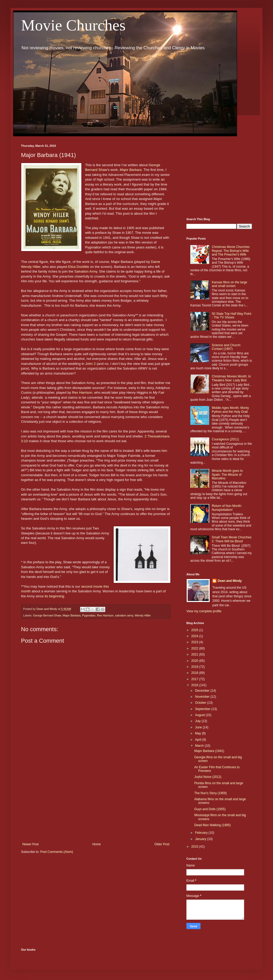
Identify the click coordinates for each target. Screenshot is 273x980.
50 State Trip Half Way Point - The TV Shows (232, 316)
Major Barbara (131, 170)
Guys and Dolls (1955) (210, 809)
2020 (195, 661)
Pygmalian (89, 615)
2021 (195, 654)
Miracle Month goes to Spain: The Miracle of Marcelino (227, 475)
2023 (195, 642)
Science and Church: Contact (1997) (226, 347)
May (198, 733)
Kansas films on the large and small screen (230, 284)
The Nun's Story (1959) (211, 793)
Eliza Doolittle (78, 267)
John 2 (91, 364)
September (203, 709)
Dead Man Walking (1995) (212, 825)
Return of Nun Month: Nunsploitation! (227, 508)
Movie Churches (73, 25)
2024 (195, 636)
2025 (195, 630)
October (201, 703)
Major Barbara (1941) (209, 751)
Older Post (162, 844)
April (199, 740)
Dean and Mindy (230, 581)
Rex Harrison (82, 392)
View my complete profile (204, 611)
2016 (195, 685)
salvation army (124, 615)
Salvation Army (86, 271)
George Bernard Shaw (47, 615)
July (198, 721)
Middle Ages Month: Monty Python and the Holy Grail (230, 410)
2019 (195, 667)
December (203, 691)
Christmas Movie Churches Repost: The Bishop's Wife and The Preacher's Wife (231, 251)
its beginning (54, 596)
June (199, 727)
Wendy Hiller (143, 615)
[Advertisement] (96, 799)
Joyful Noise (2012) (208, 777)
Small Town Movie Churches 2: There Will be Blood (232, 539)
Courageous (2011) (225, 439)
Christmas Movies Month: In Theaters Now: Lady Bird (231, 378)
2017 (195, 679)
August (200, 715)
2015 (195, 847)
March (200, 746)
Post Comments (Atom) (57, 852)
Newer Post (30, 844)
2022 (195, 648)
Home (97, 844)
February (202, 833)
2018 (195, 673)
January (201, 839)
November (203, 697)
